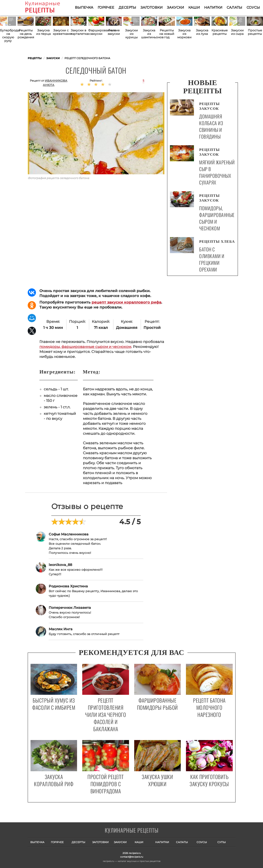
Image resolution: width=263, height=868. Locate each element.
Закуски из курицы (131, 34)
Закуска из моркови (184, 34)
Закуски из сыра (237, 32)
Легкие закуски (114, 32)
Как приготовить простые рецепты (49, 8)
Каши (194, 7)
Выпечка (84, 7)
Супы (222, 842)
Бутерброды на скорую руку (8, 36)
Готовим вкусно (132, 831)
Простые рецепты (255, 32)
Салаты (234, 7)
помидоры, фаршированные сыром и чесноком (85, 347)
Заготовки (152, 7)
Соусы (253, 7)
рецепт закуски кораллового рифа (126, 302)
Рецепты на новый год (167, 34)
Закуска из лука (202, 32)
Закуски (175, 7)
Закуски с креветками (61, 32)
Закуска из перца (43, 32)
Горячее (106, 7)
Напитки (213, 7)
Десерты (127, 7)
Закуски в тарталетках (79, 32)
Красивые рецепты (219, 32)
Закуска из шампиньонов (149, 34)
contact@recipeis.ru (132, 857)
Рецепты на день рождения (26, 34)
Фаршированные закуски (96, 32)
